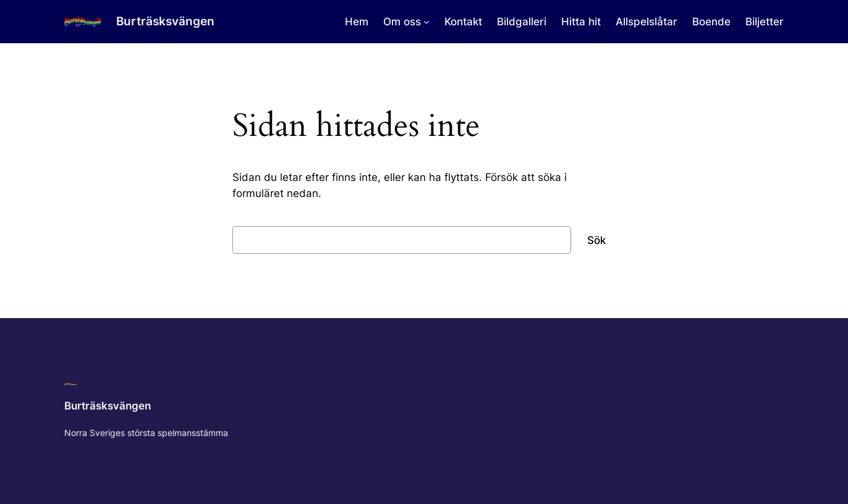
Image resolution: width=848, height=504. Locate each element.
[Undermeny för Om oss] (426, 22)
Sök (596, 240)
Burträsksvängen (165, 21)
